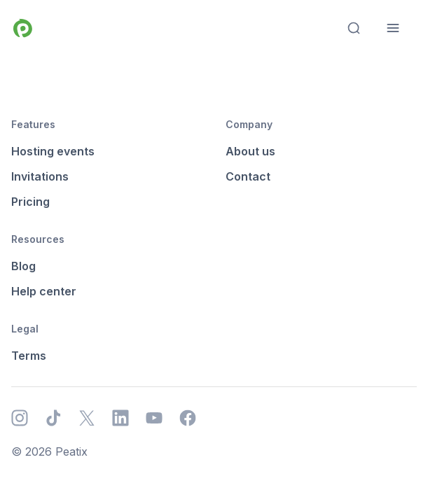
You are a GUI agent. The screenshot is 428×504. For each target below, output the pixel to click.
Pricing (30, 202)
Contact (248, 176)
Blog (23, 266)
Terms (29, 356)
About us (250, 151)
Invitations (40, 176)
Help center (44, 291)
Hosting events (53, 151)
